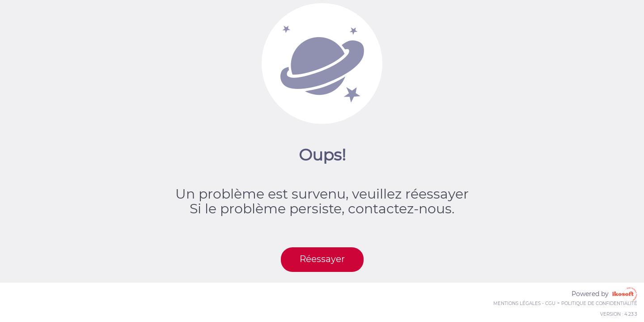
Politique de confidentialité (599, 303)
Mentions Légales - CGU (524, 303)
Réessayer (322, 259)
